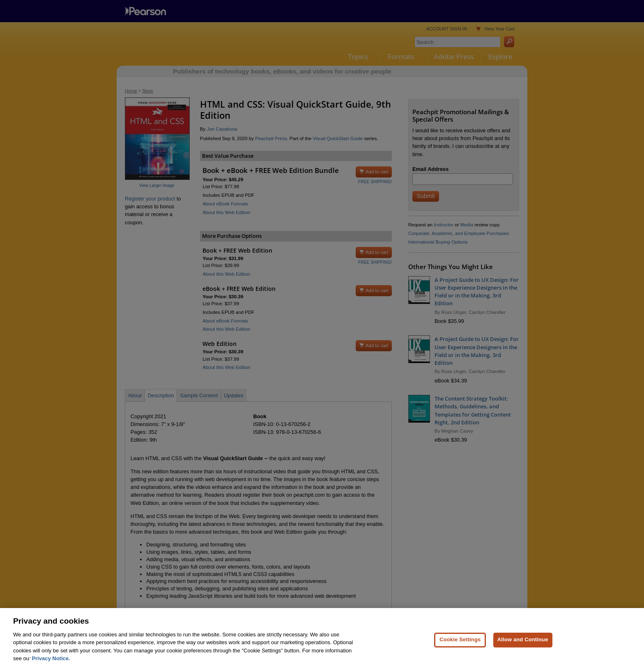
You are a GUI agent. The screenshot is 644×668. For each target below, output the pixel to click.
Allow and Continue (523, 651)
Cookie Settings (460, 651)
